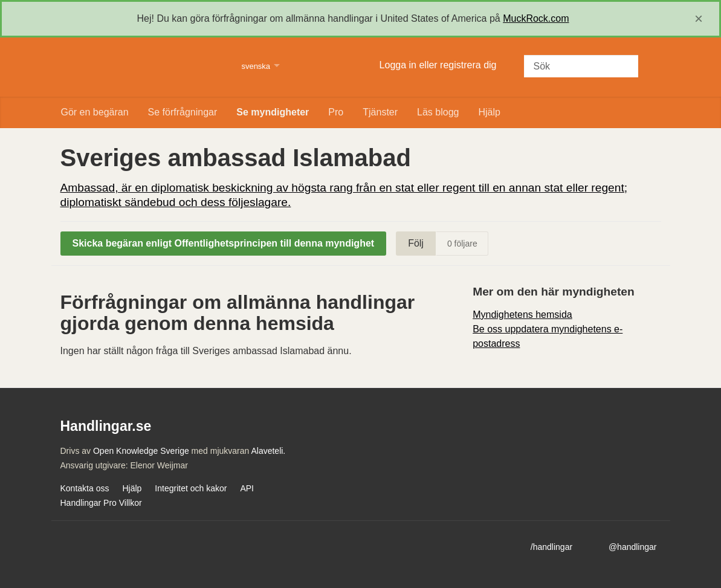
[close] (699, 19)
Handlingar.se (144, 67)
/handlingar (551, 547)
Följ (416, 243)
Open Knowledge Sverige (141, 451)
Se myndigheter (273, 112)
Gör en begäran (95, 112)
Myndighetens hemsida (522, 315)
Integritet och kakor (191, 488)
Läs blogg (438, 112)
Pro (336, 112)
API (247, 488)
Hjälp (489, 112)
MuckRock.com (536, 18)
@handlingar (633, 547)
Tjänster (380, 112)
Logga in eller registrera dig (438, 65)
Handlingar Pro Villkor (101, 503)
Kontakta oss (85, 488)
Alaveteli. (268, 451)
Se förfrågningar (183, 112)
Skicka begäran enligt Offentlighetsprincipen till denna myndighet (224, 243)
